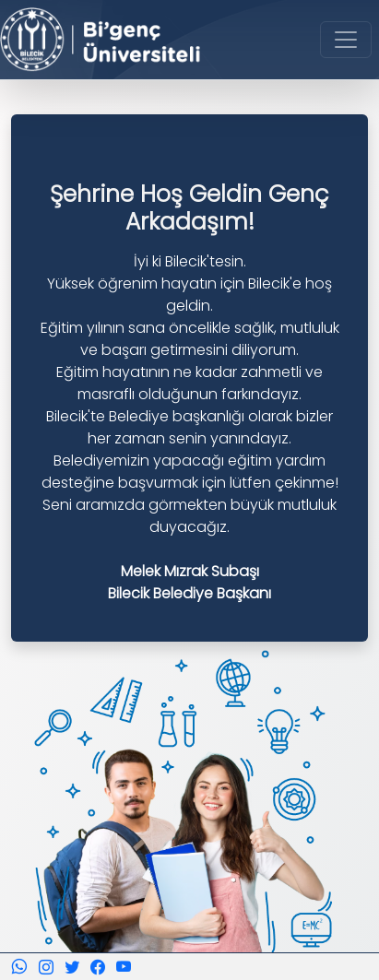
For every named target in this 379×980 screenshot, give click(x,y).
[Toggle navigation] (346, 40)
